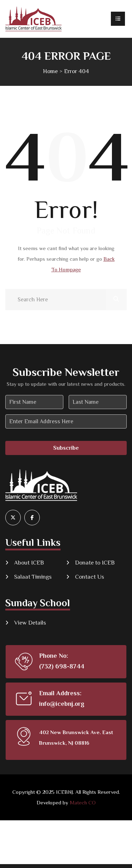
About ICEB (29, 563)
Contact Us (90, 577)
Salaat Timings (33, 577)
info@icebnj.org (62, 704)
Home (50, 71)
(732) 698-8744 (62, 666)
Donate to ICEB (95, 563)
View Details (30, 623)
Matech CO (83, 802)
